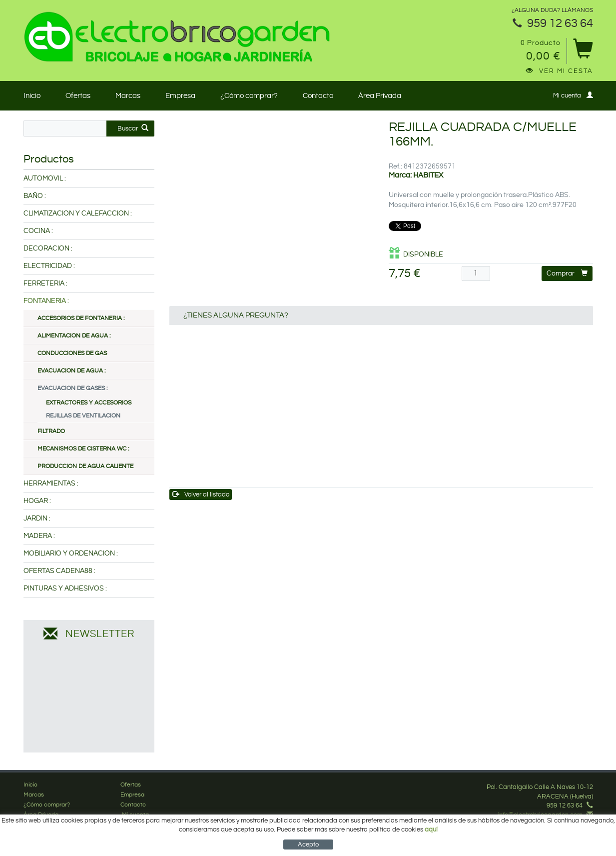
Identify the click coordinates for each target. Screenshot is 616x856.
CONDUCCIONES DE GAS (72, 353)
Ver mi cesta (560, 71)
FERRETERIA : (45, 283)
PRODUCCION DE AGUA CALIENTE (85, 466)
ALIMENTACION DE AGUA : (74, 336)
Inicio (32, 96)
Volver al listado (201, 494)
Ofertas (78, 96)
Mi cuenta (573, 95)
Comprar (567, 273)
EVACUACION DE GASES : (72, 388)
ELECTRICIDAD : (49, 266)
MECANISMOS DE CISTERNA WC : (83, 449)
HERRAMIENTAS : (51, 483)
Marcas (128, 96)
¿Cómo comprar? (249, 96)
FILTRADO (51, 431)
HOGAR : (37, 501)
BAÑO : (35, 196)
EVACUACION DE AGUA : (71, 371)
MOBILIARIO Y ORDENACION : (71, 553)
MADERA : (39, 536)
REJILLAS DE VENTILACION (83, 416)
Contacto (318, 96)
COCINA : (38, 231)
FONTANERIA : (46, 301)
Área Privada (380, 96)
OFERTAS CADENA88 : (59, 571)
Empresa (180, 96)
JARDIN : (37, 518)
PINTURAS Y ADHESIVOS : (65, 588)
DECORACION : (48, 248)
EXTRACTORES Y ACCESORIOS (89, 403)
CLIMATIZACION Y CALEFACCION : (78, 213)
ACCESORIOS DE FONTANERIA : (81, 318)
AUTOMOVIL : (45, 178)
